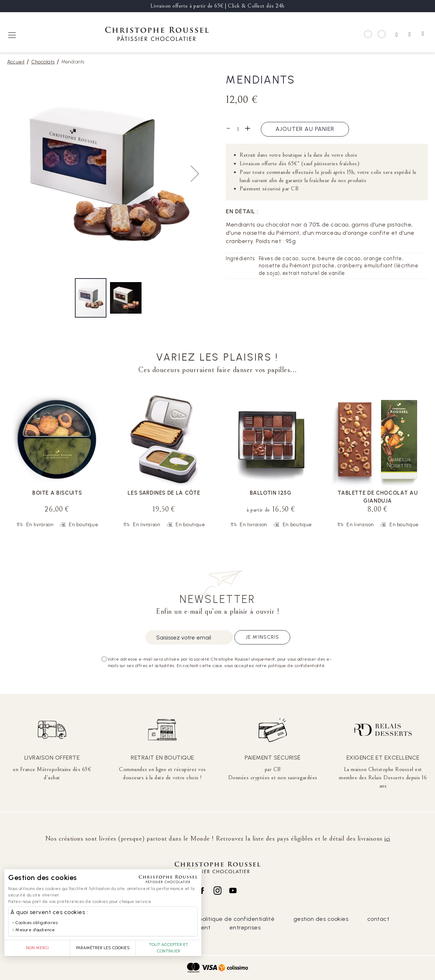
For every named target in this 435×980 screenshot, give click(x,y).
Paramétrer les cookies (103, 948)
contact (378, 919)
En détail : (242, 211)
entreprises (245, 927)
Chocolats (43, 62)
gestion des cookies (321, 919)
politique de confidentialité (237, 919)
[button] (195, 173)
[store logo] (157, 35)
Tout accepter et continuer (169, 948)
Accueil (16, 62)
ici (387, 838)
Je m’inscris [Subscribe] (262, 637)
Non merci (37, 948)
